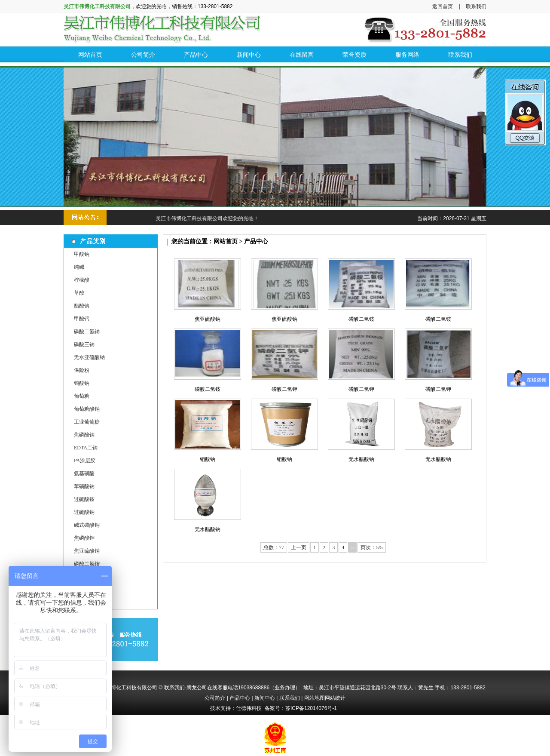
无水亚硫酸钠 (89, 357)
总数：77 (274, 547)
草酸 (79, 293)
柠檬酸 (82, 280)
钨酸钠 (82, 383)
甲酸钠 (82, 254)
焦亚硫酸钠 (87, 551)
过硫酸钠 (84, 512)
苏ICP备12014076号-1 (311, 708)
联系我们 (476, 6)
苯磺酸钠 (84, 486)
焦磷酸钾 (84, 538)
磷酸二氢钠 (87, 332)
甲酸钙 (82, 319)
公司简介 (215, 698)
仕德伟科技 (249, 708)
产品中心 (240, 698)
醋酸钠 (82, 306)
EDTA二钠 (86, 448)
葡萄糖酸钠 (87, 409)
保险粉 (82, 370)
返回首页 (443, 6)
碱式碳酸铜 (87, 525)
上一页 (299, 547)
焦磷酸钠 (84, 435)
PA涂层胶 (85, 461)
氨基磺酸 (84, 473)
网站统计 (335, 698)
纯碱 (79, 267)
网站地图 (315, 698)
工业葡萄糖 (87, 422)
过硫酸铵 (84, 499)
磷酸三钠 (84, 344)
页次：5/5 (371, 547)
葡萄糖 (82, 396)
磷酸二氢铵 (87, 564)
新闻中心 (265, 698)
